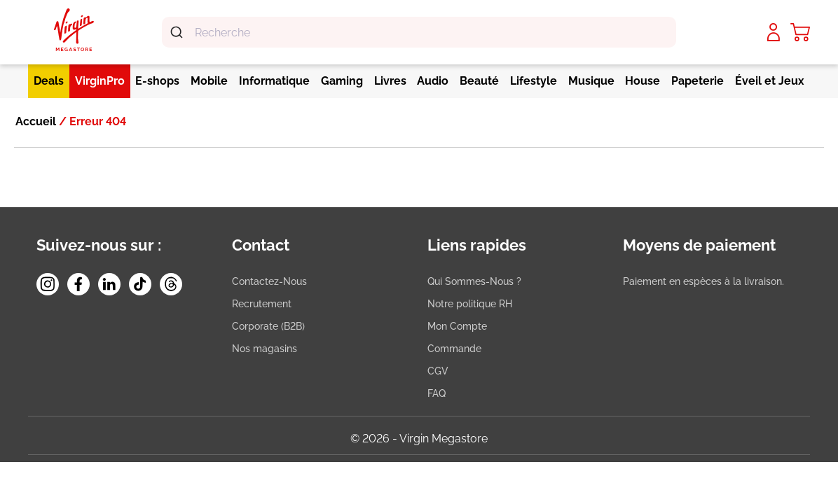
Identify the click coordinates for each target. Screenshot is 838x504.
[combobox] (419, 32)
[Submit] (178, 32)
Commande (454, 349)
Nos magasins (265, 349)
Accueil (36, 121)
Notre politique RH (470, 304)
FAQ (437, 393)
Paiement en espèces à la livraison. (703, 281)
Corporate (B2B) (268, 326)
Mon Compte (457, 326)
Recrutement (262, 304)
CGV (438, 371)
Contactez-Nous (269, 281)
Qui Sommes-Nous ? (474, 281)
